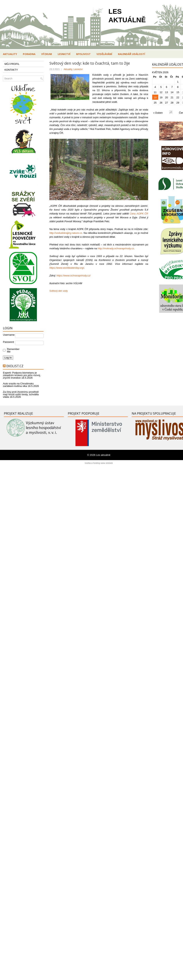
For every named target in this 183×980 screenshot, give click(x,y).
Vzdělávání (104, 54)
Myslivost (83, 54)
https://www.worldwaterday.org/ (67, 268)
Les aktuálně (103, 455)
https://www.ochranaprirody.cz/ (74, 276)
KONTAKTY (11, 70)
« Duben (158, 113)
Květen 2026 (160, 72)
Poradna (29, 54)
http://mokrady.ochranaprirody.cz (116, 248)
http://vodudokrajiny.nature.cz (66, 233)
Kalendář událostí (131, 54)
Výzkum (47, 54)
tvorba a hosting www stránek (99, 463)
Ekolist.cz (15, 366)
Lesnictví (64, 54)
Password (8, 342)
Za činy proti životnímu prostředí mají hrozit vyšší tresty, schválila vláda (21, 394)
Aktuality (10, 54)
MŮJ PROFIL (12, 64)
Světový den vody (59, 291)
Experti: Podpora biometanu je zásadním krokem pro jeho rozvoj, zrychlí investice (22, 375)
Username (9, 335)
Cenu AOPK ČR (139, 214)
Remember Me (12, 350)
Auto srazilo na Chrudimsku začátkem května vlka (18, 385)
